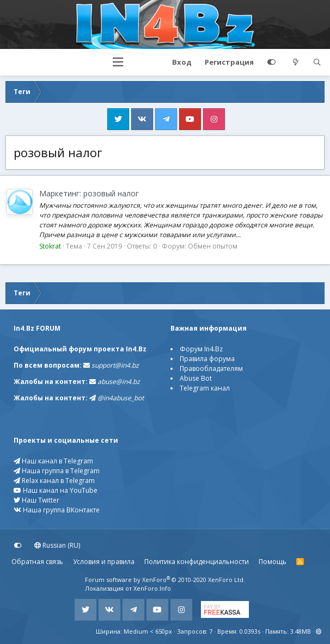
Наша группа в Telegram (57, 471)
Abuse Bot (196, 378)
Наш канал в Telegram (53, 461)
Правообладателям (211, 369)
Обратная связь (37, 562)
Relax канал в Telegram (54, 481)
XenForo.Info (152, 588)
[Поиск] (317, 63)
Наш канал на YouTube (56, 490)
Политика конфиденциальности (197, 562)
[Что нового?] (296, 63)
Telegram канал (205, 388)
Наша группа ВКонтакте (57, 510)
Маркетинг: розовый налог (89, 193)
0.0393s (250, 631)
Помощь (273, 562)
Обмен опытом (213, 246)
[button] (118, 62)
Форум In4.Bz (201, 349)
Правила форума (207, 359)
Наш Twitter (36, 500)
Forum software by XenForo (165, 580)
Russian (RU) (57, 545)
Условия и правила (104, 562)
